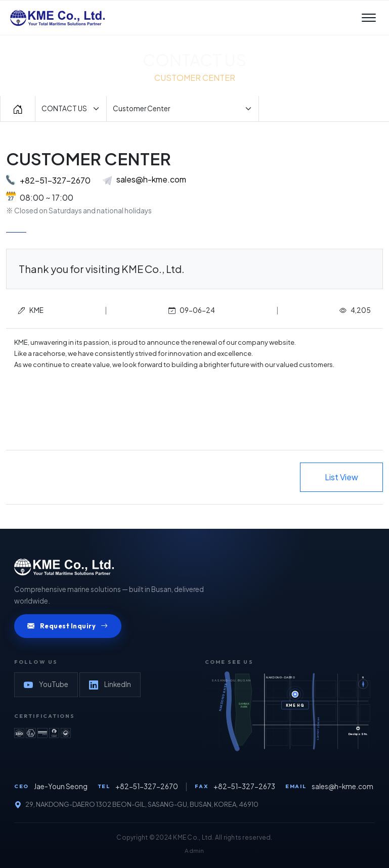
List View (341, 477)
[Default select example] (71, 109)
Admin (194, 851)
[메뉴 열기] (369, 18)
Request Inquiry (68, 626)
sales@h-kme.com (144, 179)
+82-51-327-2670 (55, 180)
